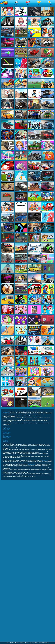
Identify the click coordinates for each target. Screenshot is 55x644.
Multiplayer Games (7, 432)
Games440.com (6, 412)
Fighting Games (6, 435)
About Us (12, 643)
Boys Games (5, 440)
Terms (33, 643)
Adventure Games (6, 438)
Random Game (28, 643)
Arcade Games (6, 430)
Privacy (37, 643)
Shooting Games (6, 428)
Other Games (5, 442)
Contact (8, 643)
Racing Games (6, 427)
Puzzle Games (6, 431)
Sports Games (6, 434)
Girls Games (5, 439)
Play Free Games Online (20, 643)
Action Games (6, 426)
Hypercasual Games (7, 436)
